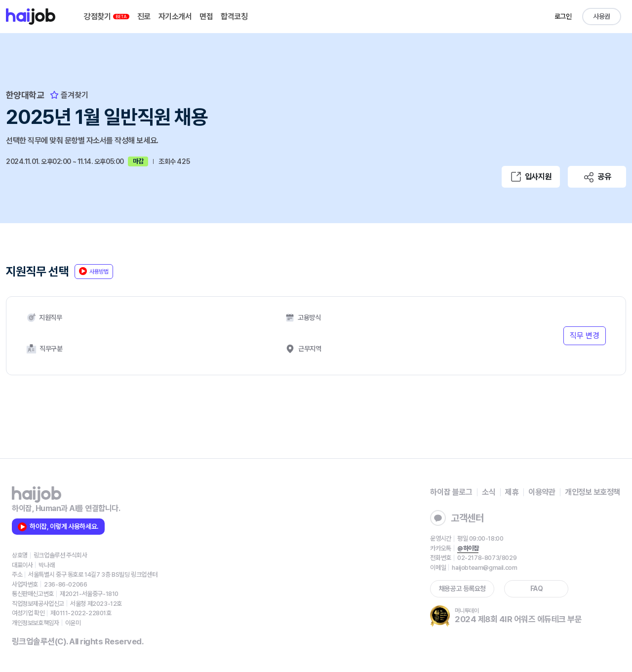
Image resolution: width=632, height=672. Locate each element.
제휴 (512, 492)
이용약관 (542, 492)
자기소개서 (175, 17)
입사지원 (531, 177)
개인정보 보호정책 (592, 492)
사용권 (602, 16)
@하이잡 (468, 548)
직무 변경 (585, 336)
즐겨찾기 (69, 95)
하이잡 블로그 (451, 492)
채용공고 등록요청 (462, 589)
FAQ (537, 589)
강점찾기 (107, 17)
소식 (489, 492)
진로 (144, 17)
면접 (206, 17)
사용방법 (94, 271)
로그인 (563, 16)
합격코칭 (234, 17)
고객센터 (457, 518)
